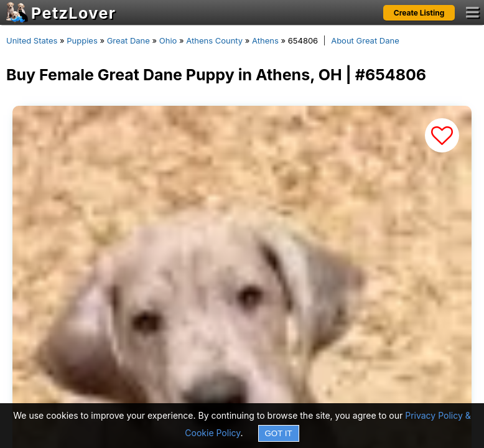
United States (32, 40)
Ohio (168, 40)
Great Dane (128, 40)
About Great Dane (365, 40)
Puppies (82, 40)
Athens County (214, 40)
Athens (265, 40)
